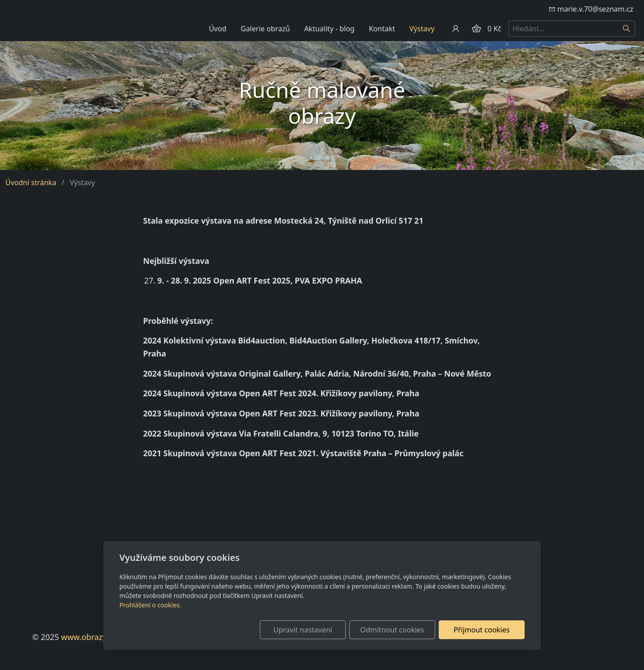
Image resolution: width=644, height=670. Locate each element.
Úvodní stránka (31, 182)
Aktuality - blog (329, 29)
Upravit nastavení (303, 630)
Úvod (218, 29)
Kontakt (382, 29)
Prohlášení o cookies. (150, 605)
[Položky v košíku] (476, 29)
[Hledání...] (563, 29)
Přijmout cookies (481, 630)
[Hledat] (627, 29)
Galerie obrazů (265, 29)
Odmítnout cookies (392, 630)
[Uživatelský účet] (456, 29)
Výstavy (422, 29)
